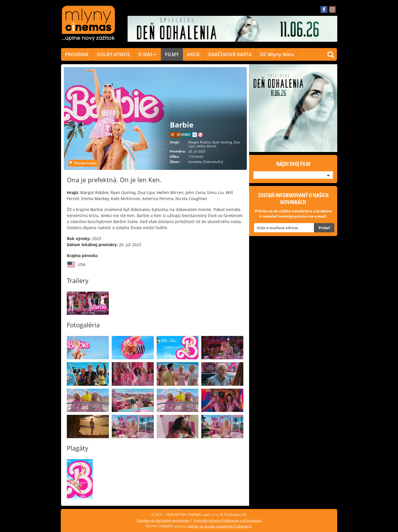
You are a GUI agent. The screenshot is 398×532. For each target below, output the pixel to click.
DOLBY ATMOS (113, 54)
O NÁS (147, 54)
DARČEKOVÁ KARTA (230, 54)
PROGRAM (77, 54)
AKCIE (193, 54)
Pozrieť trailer (83, 163)
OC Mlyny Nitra (277, 54)
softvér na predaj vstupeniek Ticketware (219, 526)
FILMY (172, 54)
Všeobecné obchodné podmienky (163, 520)
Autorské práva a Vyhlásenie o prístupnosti (227, 520)
